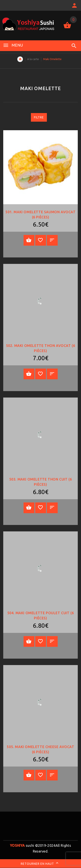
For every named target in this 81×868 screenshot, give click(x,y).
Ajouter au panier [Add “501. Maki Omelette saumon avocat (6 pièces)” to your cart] (29, 240)
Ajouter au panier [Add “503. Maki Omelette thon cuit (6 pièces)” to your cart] (29, 508)
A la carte (33, 59)
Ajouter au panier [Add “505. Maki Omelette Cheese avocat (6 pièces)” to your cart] (29, 775)
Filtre (39, 117)
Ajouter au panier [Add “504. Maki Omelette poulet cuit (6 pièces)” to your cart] (29, 641)
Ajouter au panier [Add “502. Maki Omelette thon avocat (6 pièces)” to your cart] (29, 374)
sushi (22, 845)
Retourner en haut (40, 863)
